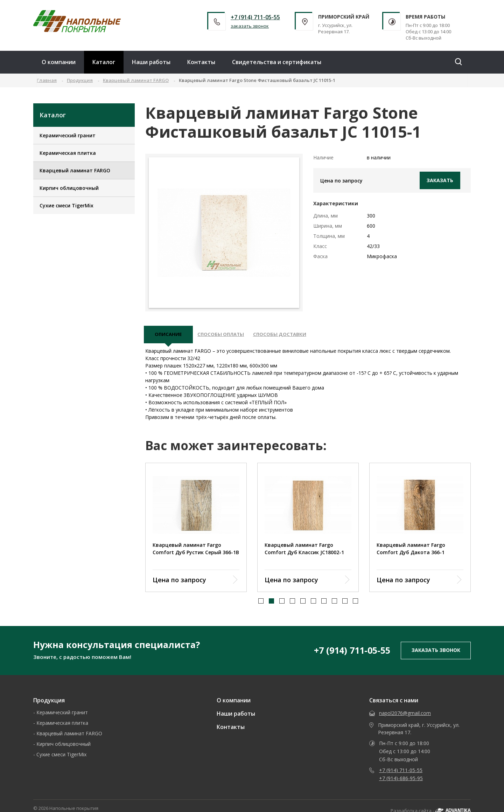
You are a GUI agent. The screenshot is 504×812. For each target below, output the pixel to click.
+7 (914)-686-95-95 (401, 781)
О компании (59, 62)
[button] (261, 604)
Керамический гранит (68, 135)
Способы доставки (290, 336)
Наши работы (151, 62)
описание (170, 336)
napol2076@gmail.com (405, 716)
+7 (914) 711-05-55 (255, 17)
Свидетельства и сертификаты (277, 62)
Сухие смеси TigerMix (66, 205)
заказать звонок (250, 26)
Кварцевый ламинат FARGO (75, 170)
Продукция (49, 703)
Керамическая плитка (68, 153)
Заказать (440, 180)
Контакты (201, 62)
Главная (47, 80)
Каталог (104, 62)
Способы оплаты (226, 336)
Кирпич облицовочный (69, 188)
